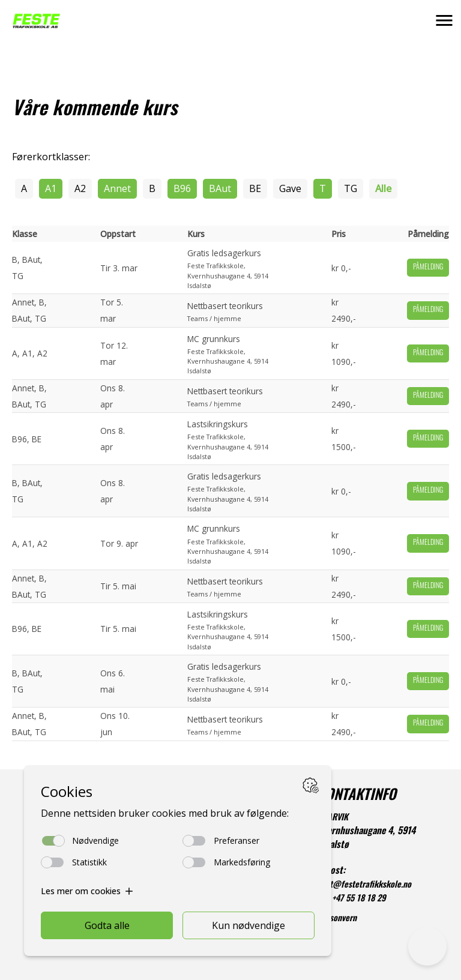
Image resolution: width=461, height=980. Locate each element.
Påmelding (428, 268)
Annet (117, 188)
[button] (444, 20)
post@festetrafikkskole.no (364, 885)
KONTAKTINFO (357, 796)
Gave (290, 188)
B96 (182, 188)
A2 (80, 188)
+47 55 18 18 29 (359, 899)
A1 (51, 188)
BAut (220, 188)
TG (351, 188)
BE (255, 188)
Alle (383, 188)
